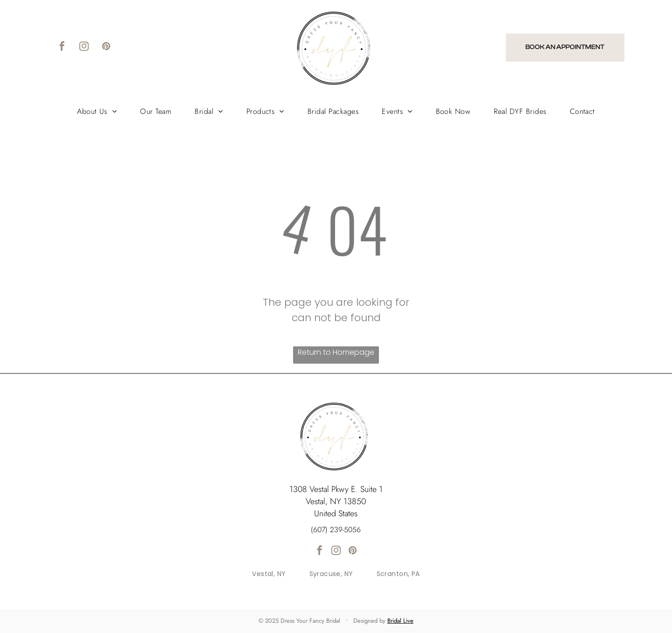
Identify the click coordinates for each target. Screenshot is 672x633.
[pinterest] (106, 47)
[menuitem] (97, 111)
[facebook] (62, 47)
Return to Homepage (336, 352)
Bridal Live (400, 621)
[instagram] (84, 47)
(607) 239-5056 (336, 530)
